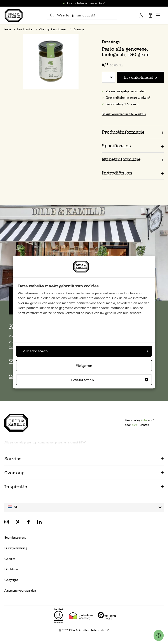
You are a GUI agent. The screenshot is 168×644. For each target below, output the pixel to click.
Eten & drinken (25, 29)
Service (13, 459)
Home (8, 29)
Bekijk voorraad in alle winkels (124, 114)
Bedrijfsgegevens (15, 538)
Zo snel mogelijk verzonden (126, 91)
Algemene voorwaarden (20, 591)
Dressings (79, 29)
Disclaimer (11, 569)
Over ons (14, 473)
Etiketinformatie (121, 159)
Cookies (10, 559)
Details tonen (109, 380)
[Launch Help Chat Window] (159, 635)
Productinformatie (123, 132)
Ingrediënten (117, 173)
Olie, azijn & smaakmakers (53, 29)
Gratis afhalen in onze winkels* (86, 3)
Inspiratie (16, 487)
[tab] (133, 132)
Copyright (11, 580)
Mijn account (141, 15)
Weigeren (84, 366)
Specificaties (116, 146)
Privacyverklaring (16, 548)
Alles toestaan (86, 351)
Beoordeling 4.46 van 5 (122, 104)
